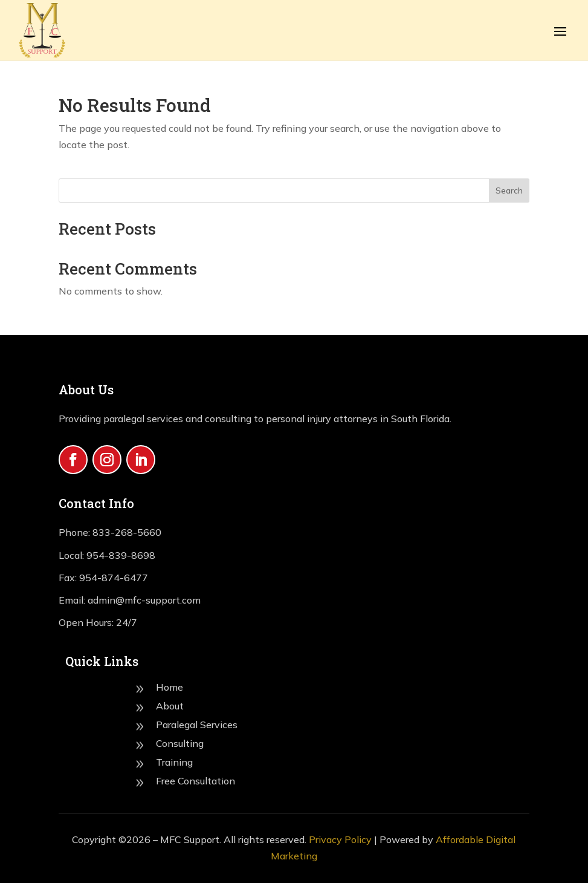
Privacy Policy (340, 839)
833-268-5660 (127, 532)
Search (509, 191)
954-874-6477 (114, 578)
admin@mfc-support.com (143, 600)
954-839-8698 (121, 555)
